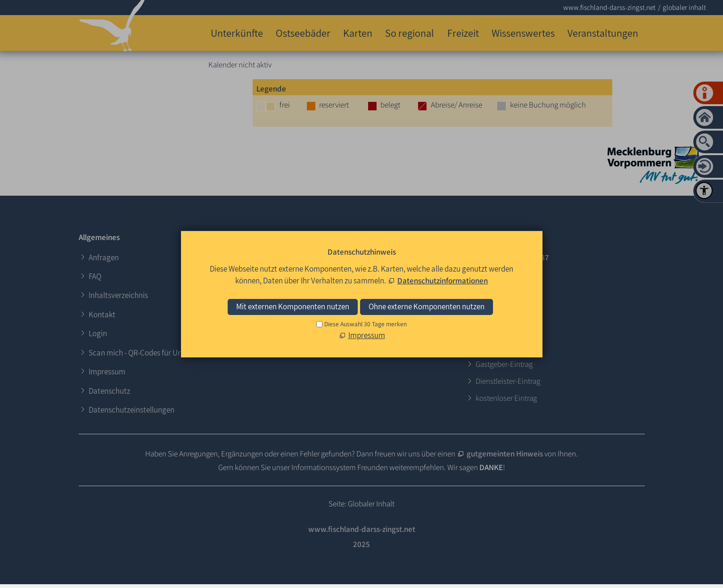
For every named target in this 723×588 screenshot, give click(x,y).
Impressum (107, 372)
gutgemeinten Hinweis (505, 454)
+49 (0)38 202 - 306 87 (512, 257)
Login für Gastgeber (315, 253)
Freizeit (463, 33)
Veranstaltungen (603, 33)
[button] (280, 323)
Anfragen (104, 257)
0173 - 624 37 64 (503, 274)
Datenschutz (109, 391)
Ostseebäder (303, 33)
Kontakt (102, 315)
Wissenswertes (523, 33)
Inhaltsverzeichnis (118, 295)
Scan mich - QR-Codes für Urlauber (145, 353)
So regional (410, 33)
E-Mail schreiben (503, 291)
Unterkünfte (237, 33)
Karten (358, 33)
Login (98, 333)
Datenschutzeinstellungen (131, 410)
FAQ (95, 276)
